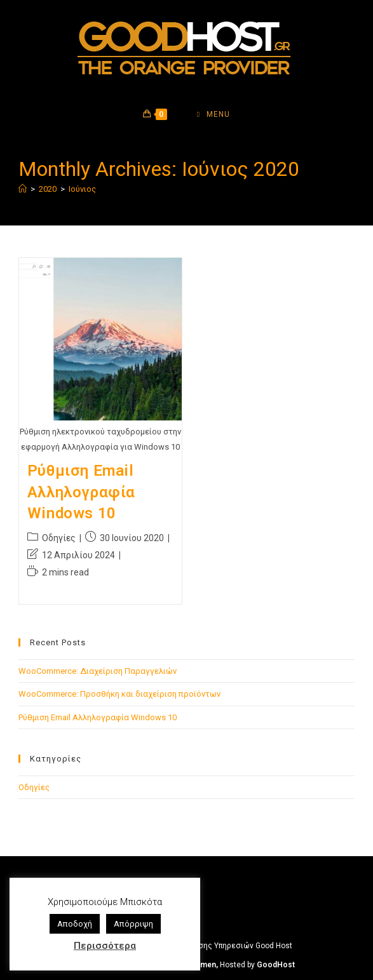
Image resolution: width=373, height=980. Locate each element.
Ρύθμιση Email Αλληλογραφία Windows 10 (81, 492)
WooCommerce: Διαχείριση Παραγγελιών (98, 671)
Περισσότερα (105, 946)
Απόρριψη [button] (133, 924)
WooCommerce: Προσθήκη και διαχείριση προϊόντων (119, 694)
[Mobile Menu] (214, 114)
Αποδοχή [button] (75, 924)
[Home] (23, 189)
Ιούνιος (82, 189)
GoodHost (276, 965)
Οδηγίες (59, 538)
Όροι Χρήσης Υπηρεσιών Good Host (229, 946)
